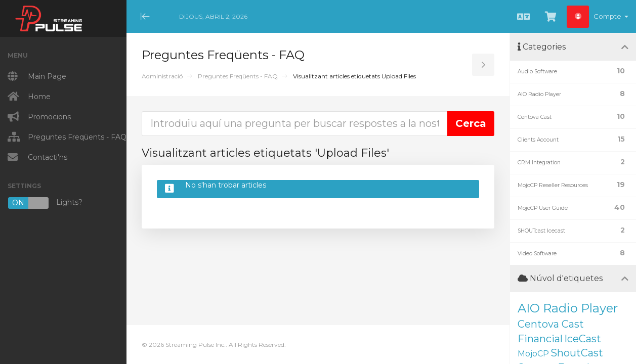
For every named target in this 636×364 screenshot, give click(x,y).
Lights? (45, 203)
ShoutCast (577, 353)
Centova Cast (551, 324)
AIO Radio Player (568, 308)
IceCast (583, 339)
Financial (540, 339)
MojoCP (533, 354)
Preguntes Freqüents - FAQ (238, 76)
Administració (162, 76)
